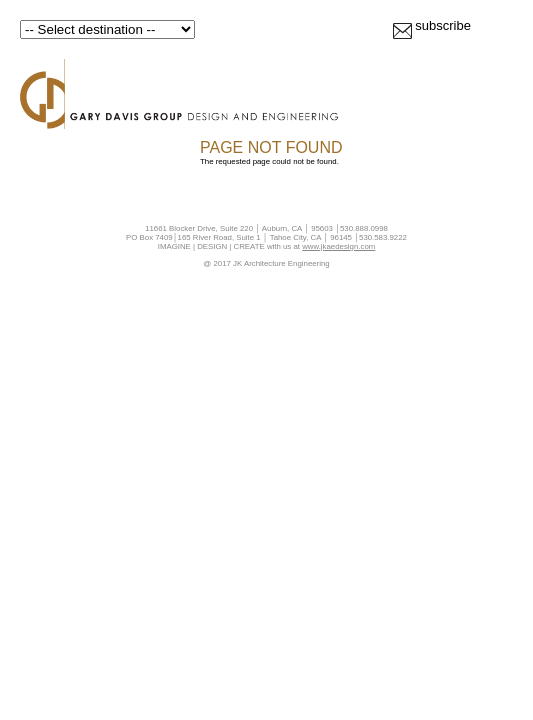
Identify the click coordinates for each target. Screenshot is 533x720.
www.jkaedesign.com (338, 246)
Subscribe (443, 25)
